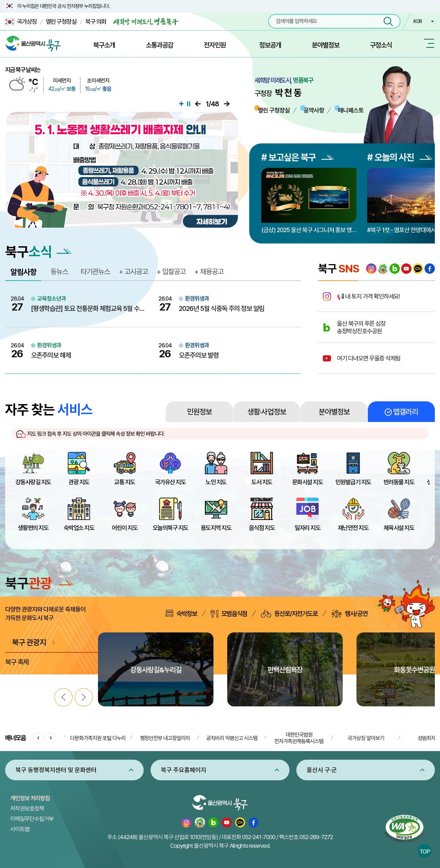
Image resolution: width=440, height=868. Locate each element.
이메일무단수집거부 (32, 819)
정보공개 (270, 45)
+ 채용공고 (209, 272)
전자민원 (215, 45)
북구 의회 (96, 21)
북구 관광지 (29, 642)
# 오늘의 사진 (400, 157)
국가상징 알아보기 (366, 738)
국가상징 (21, 22)
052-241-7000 (259, 837)
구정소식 (381, 45)
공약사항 (314, 110)
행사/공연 (349, 614)
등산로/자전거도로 (289, 614)
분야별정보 (326, 45)
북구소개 (104, 45)
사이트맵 (20, 829)
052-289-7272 (316, 837)
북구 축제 (17, 662)
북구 (39, 583)
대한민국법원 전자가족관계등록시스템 (299, 738)
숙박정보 (181, 614)
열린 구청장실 (61, 21)
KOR (418, 21)
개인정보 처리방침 (30, 798)
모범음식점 (229, 614)
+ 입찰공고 (171, 272)
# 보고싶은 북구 (298, 157)
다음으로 (227, 104)
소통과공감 (159, 45)
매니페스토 (351, 110)
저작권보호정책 (27, 809)
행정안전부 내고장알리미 (165, 738)
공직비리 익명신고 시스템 (232, 738)
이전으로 (198, 104)
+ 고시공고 (133, 272)
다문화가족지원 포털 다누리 (98, 738)
